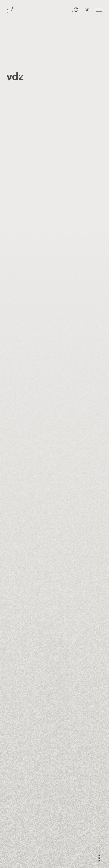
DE (87, 10)
